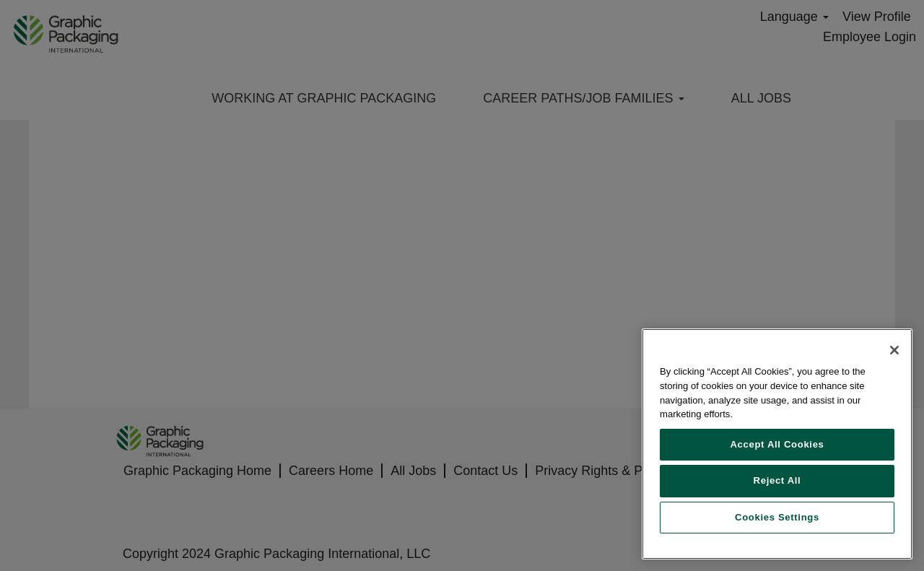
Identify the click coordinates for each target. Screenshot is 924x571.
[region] (777, 444)
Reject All (777, 480)
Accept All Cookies (777, 444)
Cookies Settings (777, 517)
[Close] (894, 350)
